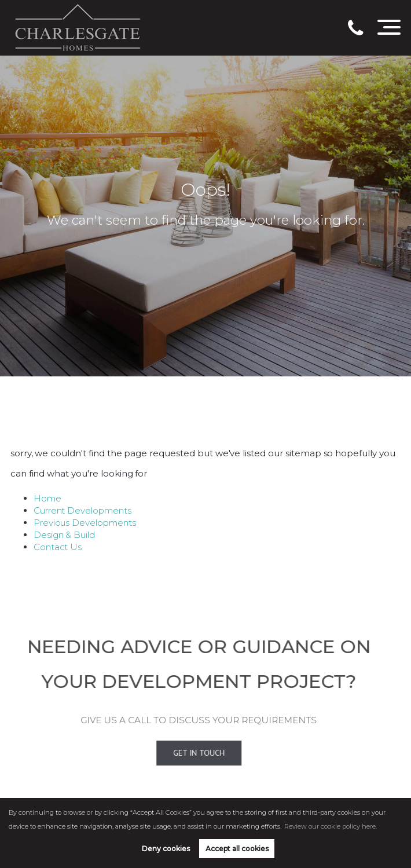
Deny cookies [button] (166, 849)
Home (47, 498)
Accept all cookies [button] (237, 849)
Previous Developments (85, 523)
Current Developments (82, 510)
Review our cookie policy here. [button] (331, 826)
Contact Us (58, 547)
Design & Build (64, 535)
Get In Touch (183, 753)
